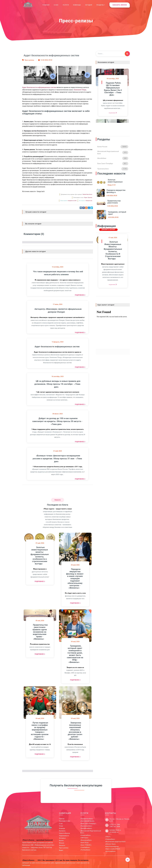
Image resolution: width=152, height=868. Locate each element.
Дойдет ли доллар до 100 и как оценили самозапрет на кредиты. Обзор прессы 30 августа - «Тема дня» (57, 421)
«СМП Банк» (84, 838)
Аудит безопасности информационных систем (39, 87)
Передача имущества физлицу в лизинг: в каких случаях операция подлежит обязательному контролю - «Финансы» (75, 579)
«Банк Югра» (85, 843)
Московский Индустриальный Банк (113, 153)
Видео (61, 850)
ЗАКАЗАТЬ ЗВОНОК (120, 5)
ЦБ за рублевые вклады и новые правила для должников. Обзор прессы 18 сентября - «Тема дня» (57, 384)
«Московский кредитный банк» (115, 842)
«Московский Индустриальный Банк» (91, 832)
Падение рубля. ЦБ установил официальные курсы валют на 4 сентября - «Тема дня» (113, 87)
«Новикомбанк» (86, 835)
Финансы (62, 845)
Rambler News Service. (88, 194)
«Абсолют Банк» (110, 844)
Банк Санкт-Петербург (113, 164)
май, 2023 (58, 451)
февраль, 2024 (58, 342)
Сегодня (89, 5)
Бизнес (61, 841)
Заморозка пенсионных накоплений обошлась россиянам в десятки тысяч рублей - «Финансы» (75, 731)
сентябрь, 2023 (58, 376)
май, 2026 (40, 543)
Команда (77, 5)
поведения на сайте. (72, 201)
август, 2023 (58, 414)
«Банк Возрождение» (112, 846)
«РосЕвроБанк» (85, 850)
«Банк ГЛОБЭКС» (86, 845)
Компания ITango (80, 90)
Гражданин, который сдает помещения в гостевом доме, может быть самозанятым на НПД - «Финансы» (75, 654)
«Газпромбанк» (110, 839)
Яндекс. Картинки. (88, 198)
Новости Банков (64, 833)
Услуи (61, 826)
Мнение (62, 843)
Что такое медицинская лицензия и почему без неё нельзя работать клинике (58, 273)
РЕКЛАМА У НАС (65, 821)
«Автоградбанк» (110, 851)
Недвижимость (64, 836)
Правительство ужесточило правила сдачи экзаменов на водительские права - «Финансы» (40, 632)
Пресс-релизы (29, 60)
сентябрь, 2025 (113, 77)
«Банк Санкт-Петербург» (88, 824)
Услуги (66, 5)
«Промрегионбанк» (87, 819)
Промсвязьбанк (113, 169)
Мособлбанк (113, 158)
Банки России (113, 147)
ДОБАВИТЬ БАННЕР (108, 229)
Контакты (62, 831)
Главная (46, 5)
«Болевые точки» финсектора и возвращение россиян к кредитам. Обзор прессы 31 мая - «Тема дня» (57, 459)
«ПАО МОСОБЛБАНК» (87, 821)
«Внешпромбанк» (86, 840)
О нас (56, 5)
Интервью (62, 838)
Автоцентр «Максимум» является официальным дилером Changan (58, 310)
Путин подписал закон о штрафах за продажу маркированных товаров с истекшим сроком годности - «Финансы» (40, 731)
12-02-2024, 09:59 (46, 60)
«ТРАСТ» (108, 837)
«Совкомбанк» (85, 847)
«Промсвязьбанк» (86, 826)
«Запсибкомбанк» (86, 828)
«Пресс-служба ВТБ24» (113, 849)
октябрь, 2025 (58, 267)
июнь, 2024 (58, 304)
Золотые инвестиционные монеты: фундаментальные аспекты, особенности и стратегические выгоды (40, 556)
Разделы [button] (101, 5)
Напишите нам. (89, 201)
